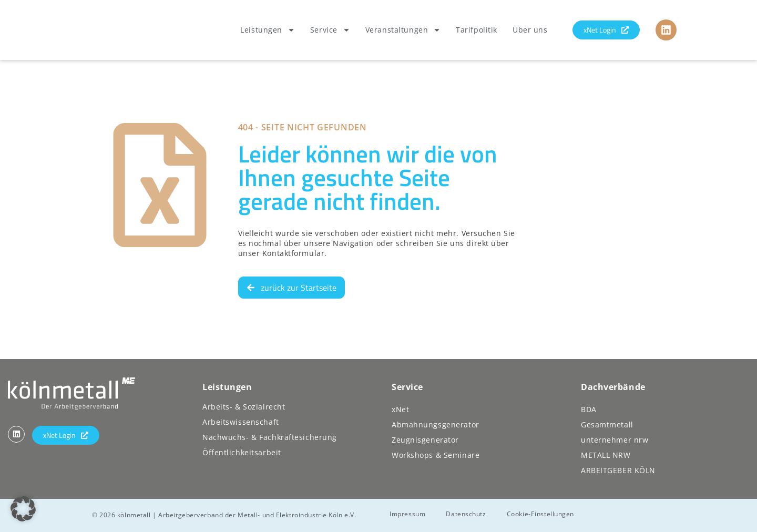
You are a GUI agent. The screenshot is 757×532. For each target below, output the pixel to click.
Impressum (408, 513)
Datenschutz (467, 513)
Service (330, 30)
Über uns (530, 30)
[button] (23, 509)
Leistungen (268, 30)
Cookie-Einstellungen (541, 513)
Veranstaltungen (403, 30)
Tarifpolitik (477, 30)
